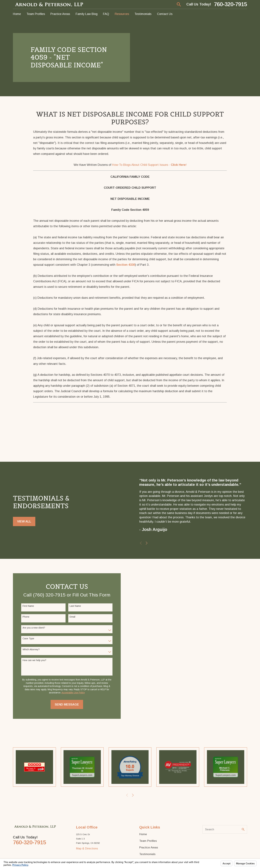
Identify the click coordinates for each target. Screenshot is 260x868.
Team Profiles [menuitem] (36, 14)
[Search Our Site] (243, 830)
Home (143, 835)
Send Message (67, 705)
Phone (26, 617)
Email (72, 617)
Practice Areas (149, 848)
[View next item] (147, 543)
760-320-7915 (230, 4)
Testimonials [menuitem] (143, 14)
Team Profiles (148, 841)
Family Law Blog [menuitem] (87, 14)
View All (24, 521)
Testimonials (147, 854)
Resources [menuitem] (122, 14)
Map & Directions (87, 849)
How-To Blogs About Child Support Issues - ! (149, 165)
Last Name (75, 606)
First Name (28, 606)
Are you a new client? (34, 628)
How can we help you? (34, 660)
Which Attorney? (31, 650)
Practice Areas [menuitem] (60, 14)
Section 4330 (126, 265)
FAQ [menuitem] (106, 14)
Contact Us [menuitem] (165, 14)
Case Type (28, 639)
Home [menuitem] (17, 14)
